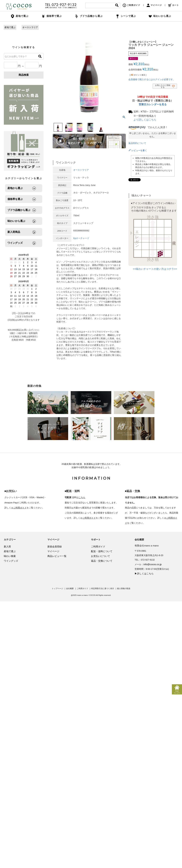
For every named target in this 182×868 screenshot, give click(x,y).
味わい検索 (10, 556)
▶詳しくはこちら (144, 574)
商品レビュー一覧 (57, 556)
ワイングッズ (11, 561)
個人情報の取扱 (124, 589)
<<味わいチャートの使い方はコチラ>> (155, 269)
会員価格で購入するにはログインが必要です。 (152, 79)
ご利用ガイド (131, 5)
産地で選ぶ (10, 27)
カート (174, 5)
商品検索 (24, 75)
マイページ (154, 5)
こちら (82, 497)
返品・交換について (102, 561)
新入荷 (7, 547)
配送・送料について (102, 551)
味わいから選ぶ (160, 16)
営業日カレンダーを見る (153, 104)
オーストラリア (30, 27)
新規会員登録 (55, 547)
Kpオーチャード (81, 238)
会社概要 (70, 589)
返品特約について (137, 143)
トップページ (57, 589)
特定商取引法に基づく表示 (103, 589)
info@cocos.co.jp (153, 564)
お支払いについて (101, 556)
